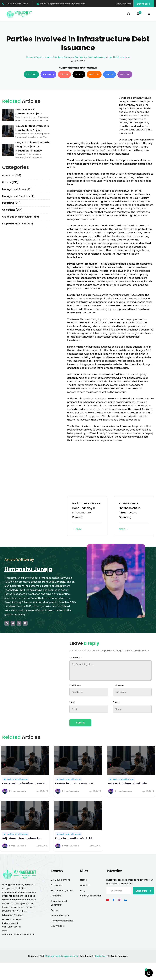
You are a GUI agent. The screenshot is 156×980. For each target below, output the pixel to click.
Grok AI (79, 74)
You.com (125, 74)
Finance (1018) (10, 182)
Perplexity (48, 74)
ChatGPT (31, 74)
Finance (40, 57)
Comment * (76, 657)
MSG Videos (57, 926)
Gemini (109, 74)
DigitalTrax (101, 956)
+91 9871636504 (14, 927)
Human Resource (60, 915)
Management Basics (62, 921)
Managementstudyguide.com (61, 956)
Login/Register (123, 4)
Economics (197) (12, 175)
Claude (64, 74)
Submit (80, 723)
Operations (57, 885)
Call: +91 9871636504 (15, 4)
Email (72, 702)
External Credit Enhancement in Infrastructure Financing (134, 516)
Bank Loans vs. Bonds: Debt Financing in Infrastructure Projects (87, 516)
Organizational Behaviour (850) (21, 217)
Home (30, 57)
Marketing (56, 896)
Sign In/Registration (91, 896)
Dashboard (144, 4)
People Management (62, 890)
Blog (83, 890)
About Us (85, 885)
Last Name (118, 685)
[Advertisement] (92, 117)
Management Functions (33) (19, 196)
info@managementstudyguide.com (19, 934)
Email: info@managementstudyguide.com (61, 4)
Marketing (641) (11, 203)
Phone (116, 702)
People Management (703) (18, 224)
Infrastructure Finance (60, 57)
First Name (75, 685)
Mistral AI (94, 74)
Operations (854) (12, 210)
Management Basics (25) (17, 189)
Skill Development (60, 880)
